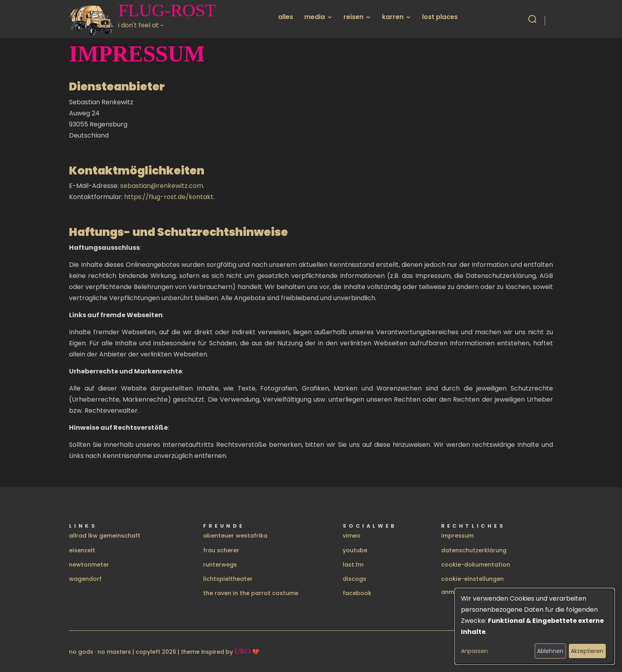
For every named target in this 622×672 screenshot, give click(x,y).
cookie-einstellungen (472, 579)
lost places (440, 17)
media (315, 17)
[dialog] (535, 626)
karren (393, 17)
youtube (355, 550)
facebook (357, 593)
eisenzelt (82, 550)
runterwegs (220, 565)
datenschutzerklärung (474, 550)
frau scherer (221, 550)
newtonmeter (89, 565)
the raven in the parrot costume (251, 593)
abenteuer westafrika (235, 536)
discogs (354, 579)
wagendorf (85, 579)
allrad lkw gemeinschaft (105, 536)
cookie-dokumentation (476, 565)
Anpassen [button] (474, 651)
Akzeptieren (587, 651)
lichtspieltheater (228, 579)
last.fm (353, 565)
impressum (457, 536)
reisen (353, 17)
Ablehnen (550, 651)
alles (286, 17)
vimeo (352, 536)
